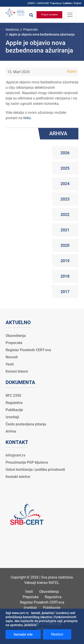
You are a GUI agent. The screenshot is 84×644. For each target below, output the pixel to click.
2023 (65, 199)
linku (27, 118)
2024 (65, 184)
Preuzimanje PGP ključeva (27, 462)
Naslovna (12, 30)
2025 (65, 168)
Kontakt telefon (18, 477)
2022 (65, 214)
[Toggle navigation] (70, 15)
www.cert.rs (20, 613)
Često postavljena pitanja (26, 424)
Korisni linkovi (17, 371)
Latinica (67, 3)
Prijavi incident (50, 15)
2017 (65, 292)
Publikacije (14, 410)
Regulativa (14, 403)
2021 (65, 230)
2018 (65, 276)
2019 (65, 261)
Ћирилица (55, 3)
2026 (65, 153)
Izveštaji (12, 417)
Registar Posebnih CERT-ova (28, 350)
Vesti (10, 364)
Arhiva (11, 431)
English (78, 3)
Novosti (12, 357)
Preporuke (30, 30)
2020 (65, 245)
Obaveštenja (16, 336)
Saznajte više (23, 634)
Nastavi (57, 634)
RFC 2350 (13, 396)
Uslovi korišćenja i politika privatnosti (35, 470)
